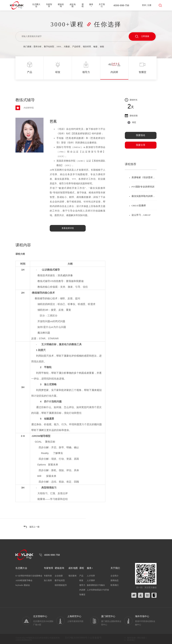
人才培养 (91, 576)
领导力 (82, 585)
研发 (81, 580)
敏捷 (95, 47)
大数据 (67, 47)
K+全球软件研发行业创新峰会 (29, 576)
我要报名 (141, 135)
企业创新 (59, 576)
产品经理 (76, 47)
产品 (81, 576)
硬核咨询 (61, 5)
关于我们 (102, 5)
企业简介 (115, 576)
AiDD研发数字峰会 (24, 580)
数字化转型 (49, 47)
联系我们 (115, 585)
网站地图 (141, 638)
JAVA (59, 47)
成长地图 (73, 5)
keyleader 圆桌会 (23, 585)
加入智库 (48, 580)
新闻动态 (115, 580)
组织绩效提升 (61, 585)
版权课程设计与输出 (96, 585)
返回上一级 (34, 527)
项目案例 (72, 576)
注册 (149, 5)
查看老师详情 (68, 228)
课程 (83, 5)
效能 (102, 47)
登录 (144, 5)
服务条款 (131, 638)
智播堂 (82, 595)
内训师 (82, 590)
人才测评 (91, 580)
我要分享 (141, 145)
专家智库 (49, 5)
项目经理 (87, 47)
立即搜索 (142, 36)
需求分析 (37, 47)
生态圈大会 (36, 5)
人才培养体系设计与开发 (98, 590)
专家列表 (48, 576)
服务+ (91, 5)
